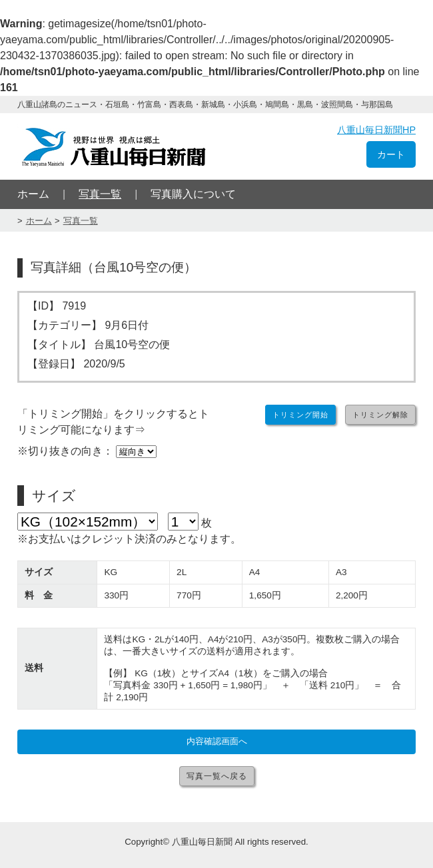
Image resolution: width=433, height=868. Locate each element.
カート (391, 154)
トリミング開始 (300, 415)
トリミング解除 (380, 415)
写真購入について (193, 194)
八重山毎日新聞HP (376, 130)
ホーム (33, 194)
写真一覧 (100, 194)
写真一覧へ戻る (217, 776)
